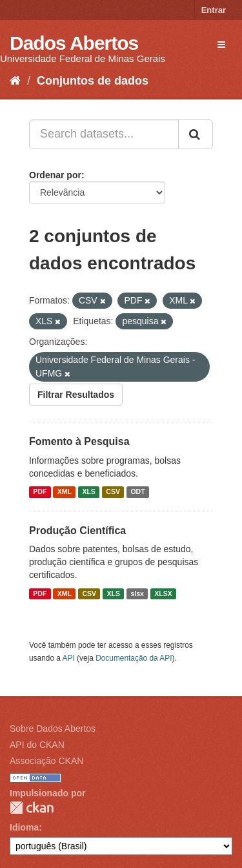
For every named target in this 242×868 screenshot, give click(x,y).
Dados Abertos (74, 43)
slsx (137, 594)
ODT (137, 492)
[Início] (15, 81)
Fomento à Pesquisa (79, 441)
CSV (113, 492)
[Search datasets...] (104, 134)
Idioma (24, 827)
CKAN (32, 808)
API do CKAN (37, 745)
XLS (88, 492)
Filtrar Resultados (76, 395)
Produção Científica (77, 531)
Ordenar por (55, 175)
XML (65, 492)
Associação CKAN (46, 761)
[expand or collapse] (221, 45)
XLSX (163, 594)
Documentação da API (134, 658)
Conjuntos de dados (93, 81)
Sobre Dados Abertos (53, 728)
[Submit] (196, 134)
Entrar (214, 10)
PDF (40, 492)
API (69, 658)
